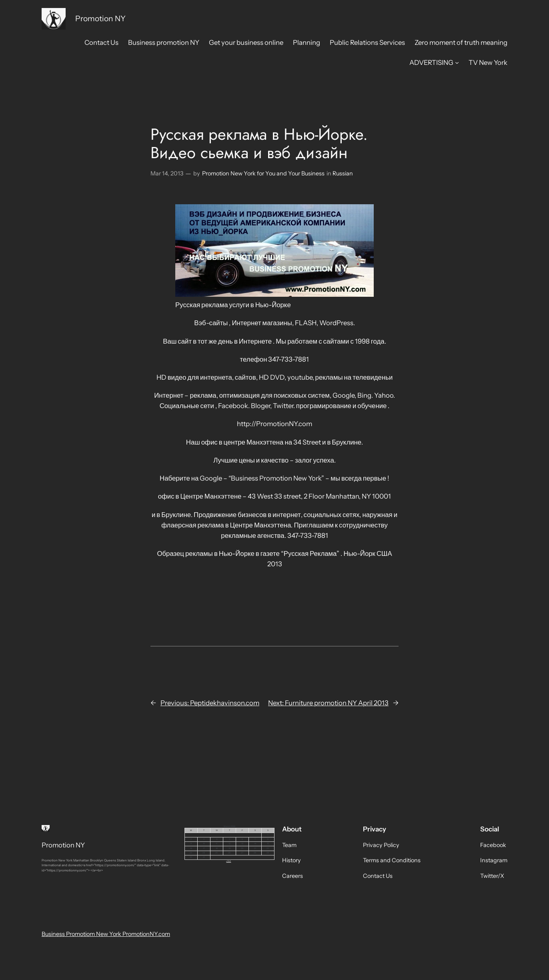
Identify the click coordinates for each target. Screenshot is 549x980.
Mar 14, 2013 (167, 173)
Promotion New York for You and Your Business (263, 173)
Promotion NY (100, 18)
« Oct (228, 861)
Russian (343, 173)
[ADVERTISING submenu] (457, 62)
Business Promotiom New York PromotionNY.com (106, 934)
